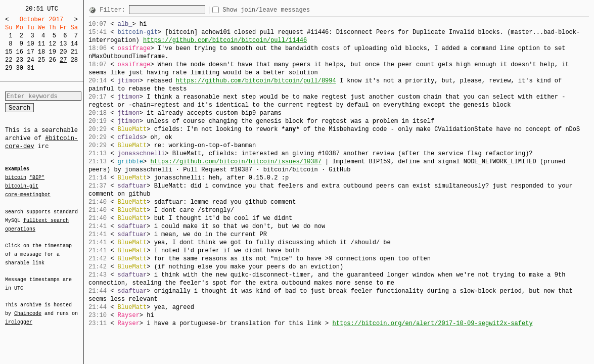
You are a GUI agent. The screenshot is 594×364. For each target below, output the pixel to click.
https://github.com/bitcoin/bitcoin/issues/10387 (236, 162)
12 (52, 44)
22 (9, 60)
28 (74, 60)
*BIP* (37, 178)
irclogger (19, 315)
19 (52, 52)
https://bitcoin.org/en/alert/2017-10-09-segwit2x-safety (432, 323)
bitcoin (16, 178)
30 (20, 68)
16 (20, 52)
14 (74, 44)
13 (63, 44)
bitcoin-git (22, 186)
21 (74, 52)
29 (9, 68)
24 (30, 60)
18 (41, 52)
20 (63, 52)
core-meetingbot (28, 194)
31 (30, 68)
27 (63, 60)
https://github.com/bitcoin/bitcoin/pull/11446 (225, 40)
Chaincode (28, 307)
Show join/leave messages (284, 10)
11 (41, 44)
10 (30, 44)
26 (52, 60)
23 (20, 60)
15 (9, 52)
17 (30, 52)
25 (41, 60)
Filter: (114, 10)
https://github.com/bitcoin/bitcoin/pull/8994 (256, 81)
